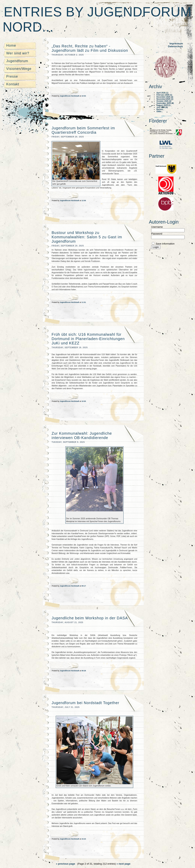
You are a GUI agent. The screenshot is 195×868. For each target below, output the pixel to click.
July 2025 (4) (162, 107)
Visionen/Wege (19, 69)
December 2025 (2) (165, 97)
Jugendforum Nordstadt (70, 96)
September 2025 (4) (165, 103)
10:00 (84, 401)
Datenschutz (175, 46)
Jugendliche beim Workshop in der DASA (90, 618)
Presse (12, 76)
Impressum (176, 44)
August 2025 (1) (163, 105)
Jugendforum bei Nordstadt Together (85, 703)
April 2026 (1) (162, 93)
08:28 (84, 671)
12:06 (84, 201)
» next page (123, 864)
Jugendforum (17, 61)
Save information (165, 244)
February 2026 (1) (164, 95)
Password (157, 234)
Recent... (160, 109)
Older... (160, 111)
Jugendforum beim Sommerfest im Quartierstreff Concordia (83, 130)
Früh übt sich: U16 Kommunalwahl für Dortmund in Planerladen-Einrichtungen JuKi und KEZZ (88, 339)
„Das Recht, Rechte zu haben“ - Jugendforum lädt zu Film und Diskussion (90, 48)
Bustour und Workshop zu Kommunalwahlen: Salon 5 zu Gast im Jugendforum (87, 237)
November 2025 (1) (165, 99)
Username (157, 227)
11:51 (84, 302)
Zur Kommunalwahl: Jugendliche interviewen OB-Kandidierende (82, 436)
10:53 (84, 96)
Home (11, 46)
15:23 (84, 839)
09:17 (84, 586)
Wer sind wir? (18, 53)
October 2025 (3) (164, 101)
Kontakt (13, 84)
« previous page (65, 864)
